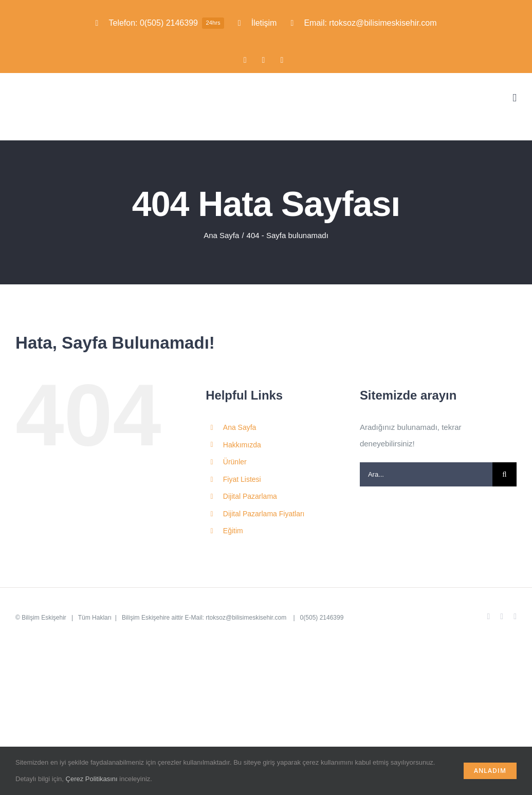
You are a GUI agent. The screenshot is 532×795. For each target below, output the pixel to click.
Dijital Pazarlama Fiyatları (264, 514)
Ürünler (235, 462)
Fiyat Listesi (242, 479)
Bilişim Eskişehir (44, 618)
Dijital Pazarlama (250, 496)
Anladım (490, 771)
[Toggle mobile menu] (515, 98)
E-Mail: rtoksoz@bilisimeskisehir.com (237, 618)
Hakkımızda (242, 445)
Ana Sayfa (240, 427)
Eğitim (233, 531)
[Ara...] (426, 474)
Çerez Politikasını (92, 779)
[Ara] (505, 474)
